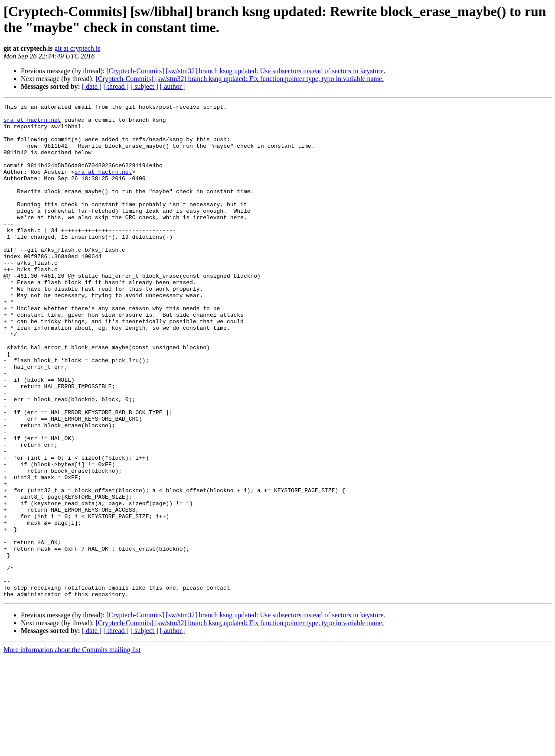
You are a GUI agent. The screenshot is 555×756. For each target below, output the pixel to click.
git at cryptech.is (77, 48)
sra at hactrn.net (32, 123)
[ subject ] (144, 86)
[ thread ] (116, 86)
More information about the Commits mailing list (72, 748)
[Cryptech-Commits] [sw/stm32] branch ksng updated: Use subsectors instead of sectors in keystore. (246, 71)
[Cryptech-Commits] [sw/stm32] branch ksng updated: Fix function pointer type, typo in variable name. (240, 79)
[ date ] (92, 86)
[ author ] (173, 86)
